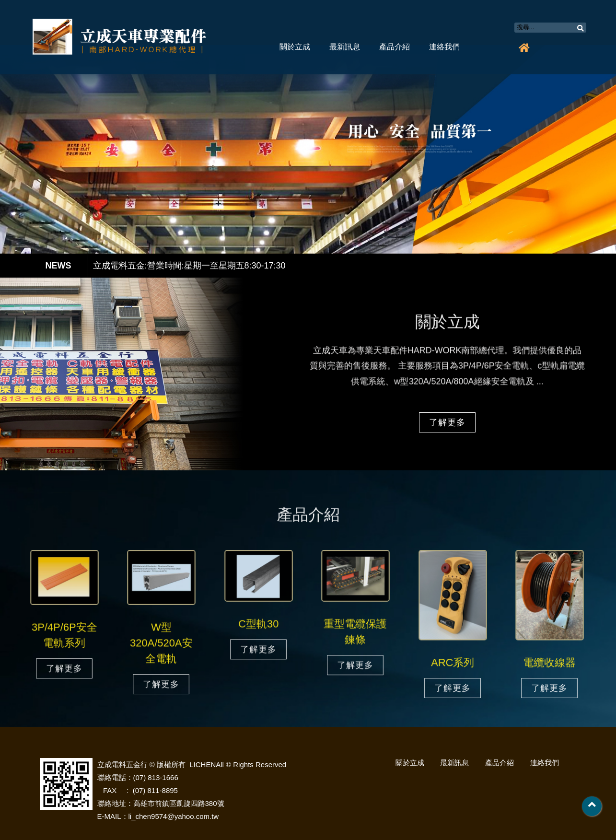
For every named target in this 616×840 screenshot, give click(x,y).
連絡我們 (444, 47)
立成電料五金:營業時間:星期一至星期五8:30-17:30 (189, 266)
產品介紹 (395, 47)
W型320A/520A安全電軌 (161, 644)
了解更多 (447, 422)
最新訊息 (345, 47)
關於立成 (295, 47)
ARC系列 (453, 663)
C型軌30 (258, 625)
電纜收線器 (550, 663)
